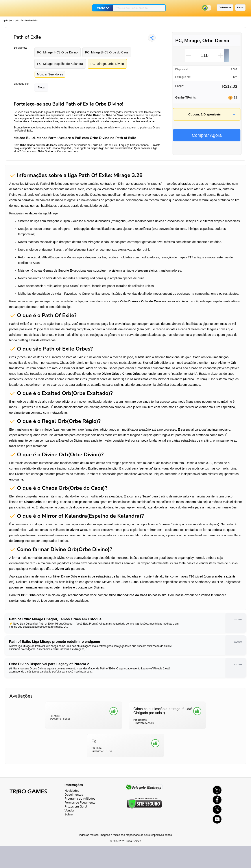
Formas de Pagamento (80, 803)
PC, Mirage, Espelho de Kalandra (60, 64)
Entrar (240, 8)
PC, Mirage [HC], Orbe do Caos (107, 52)
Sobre (69, 814)
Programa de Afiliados (80, 799)
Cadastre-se (225, 8)
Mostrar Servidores (50, 74)
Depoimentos (74, 795)
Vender (69, 810)
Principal (8, 21)
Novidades (72, 791)
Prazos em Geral (76, 807)
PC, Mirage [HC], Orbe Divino (57, 52)
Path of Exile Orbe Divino (27, 21)
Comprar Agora (207, 135)
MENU (101, 8)
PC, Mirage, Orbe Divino (107, 64)
